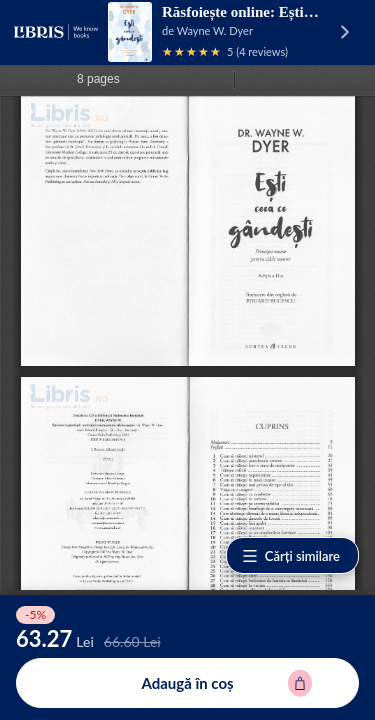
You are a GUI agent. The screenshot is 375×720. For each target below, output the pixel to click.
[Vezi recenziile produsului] (192, 51)
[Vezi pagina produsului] (130, 32)
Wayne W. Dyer (215, 30)
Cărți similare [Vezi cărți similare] (290, 556)
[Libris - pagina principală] (56, 32)
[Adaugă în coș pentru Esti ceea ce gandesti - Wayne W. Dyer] (187, 683)
